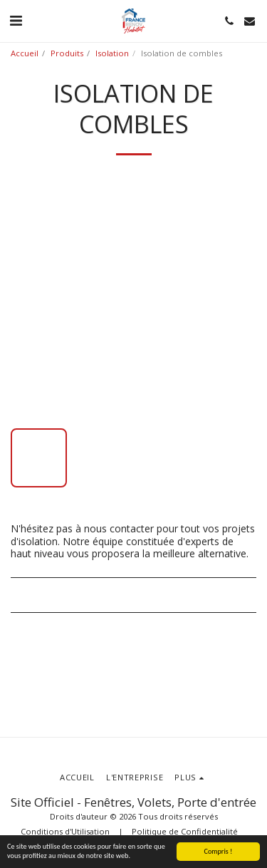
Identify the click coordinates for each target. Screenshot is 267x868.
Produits (67, 53)
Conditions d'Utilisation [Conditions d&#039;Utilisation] (65, 831)
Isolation (112, 53)
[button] (16, 20)
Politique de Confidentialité (185, 831)
